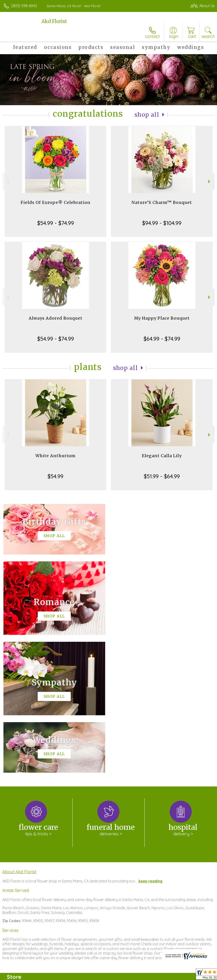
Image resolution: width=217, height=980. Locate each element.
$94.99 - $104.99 (162, 223)
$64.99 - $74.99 (162, 339)
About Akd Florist (19, 734)
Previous (7, 182)
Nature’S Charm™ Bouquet (162, 202)
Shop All (147, 115)
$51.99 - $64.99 (162, 476)
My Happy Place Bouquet (162, 318)
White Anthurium (55, 456)
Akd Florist (54, 21)
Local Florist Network (169, 975)
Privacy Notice (137, 975)
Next (210, 182)
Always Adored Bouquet (56, 318)
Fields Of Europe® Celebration (56, 202)
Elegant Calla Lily (162, 456)
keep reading (150, 743)
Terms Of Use (110, 975)
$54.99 (55, 476)
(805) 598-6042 (24, 6)
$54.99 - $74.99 (56, 223)
